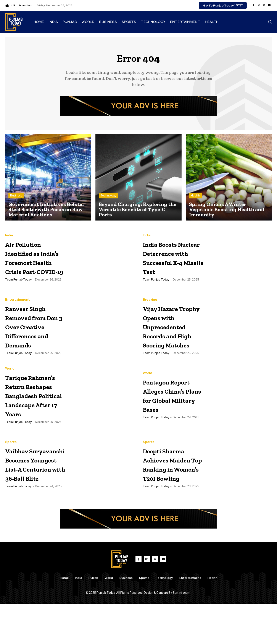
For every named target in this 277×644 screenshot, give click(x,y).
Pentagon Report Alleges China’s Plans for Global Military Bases (172, 407)
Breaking (150, 298)
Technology (108, 198)
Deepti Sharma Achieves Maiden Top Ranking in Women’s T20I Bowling (173, 495)
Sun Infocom (182, 633)
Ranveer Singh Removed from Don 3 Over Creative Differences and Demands (35, 329)
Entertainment (18, 298)
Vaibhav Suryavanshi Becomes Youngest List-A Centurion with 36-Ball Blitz (35, 499)
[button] (270, 22)
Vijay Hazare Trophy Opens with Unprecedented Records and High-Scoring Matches (174, 333)
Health (195, 198)
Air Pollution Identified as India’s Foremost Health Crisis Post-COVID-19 (36, 259)
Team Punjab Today (18, 291)
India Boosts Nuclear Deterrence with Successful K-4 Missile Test (172, 259)
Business (16, 198)
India (9, 228)
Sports (11, 464)
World (10, 376)
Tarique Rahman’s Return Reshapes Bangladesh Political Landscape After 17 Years (33, 416)
